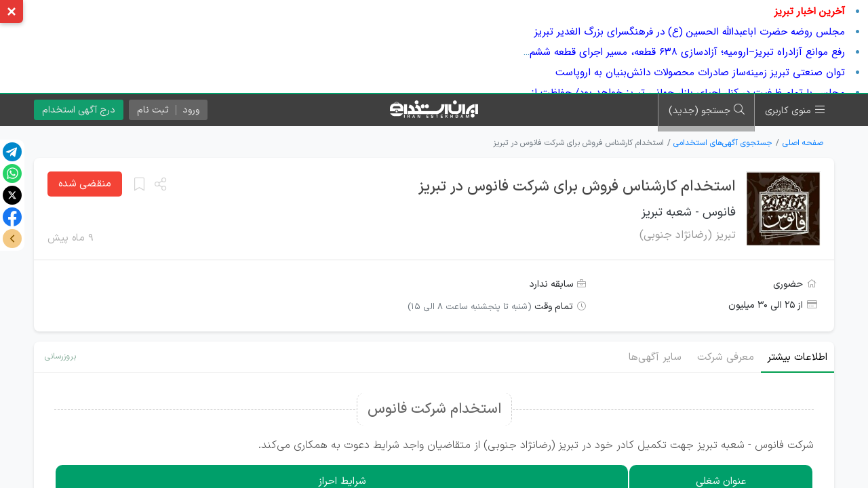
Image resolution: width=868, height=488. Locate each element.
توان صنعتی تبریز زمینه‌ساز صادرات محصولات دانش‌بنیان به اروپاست (700, 73)
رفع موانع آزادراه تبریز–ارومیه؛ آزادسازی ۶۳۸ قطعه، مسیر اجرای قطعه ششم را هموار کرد (661, 52)
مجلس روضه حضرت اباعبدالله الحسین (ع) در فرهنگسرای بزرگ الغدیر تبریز (690, 32)
